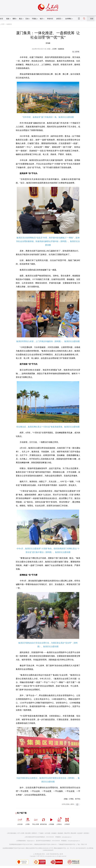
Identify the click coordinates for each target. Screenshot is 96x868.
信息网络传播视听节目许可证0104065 (14, 848)
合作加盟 (47, 833)
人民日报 (20, 821)
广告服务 (41, 833)
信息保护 (80, 833)
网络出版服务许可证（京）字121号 (64, 848)
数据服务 (60, 833)
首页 (2, 19)
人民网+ (28, 821)
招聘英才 (34, 833)
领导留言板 (43, 821)
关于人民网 (21, 833)
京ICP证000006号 (81, 848)
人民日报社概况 (12, 833)
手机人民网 (36, 821)
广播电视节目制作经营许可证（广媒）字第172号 (72, 844)
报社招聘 (28, 833)
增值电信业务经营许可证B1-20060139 (45, 844)
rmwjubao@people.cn (74, 841)
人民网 (2, 24)
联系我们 (86, 833)
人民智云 (59, 821)
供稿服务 (54, 833)
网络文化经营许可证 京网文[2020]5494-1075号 (39, 848)
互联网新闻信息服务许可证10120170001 (21, 844)
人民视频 (51, 821)
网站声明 (67, 833)
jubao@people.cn (67, 837)
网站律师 (73, 833)
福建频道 (9, 24)
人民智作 (67, 821)
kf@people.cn (31, 841)
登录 (92, 19)
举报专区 (50, 19)
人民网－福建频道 (58, 49)
